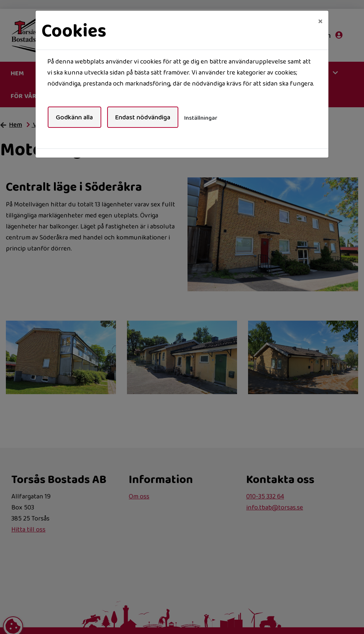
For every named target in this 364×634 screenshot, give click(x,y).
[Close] (320, 21)
